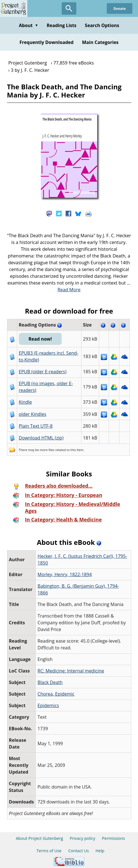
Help (100, 851)
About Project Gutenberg (39, 838)
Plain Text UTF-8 (36, 426)
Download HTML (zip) (41, 438)
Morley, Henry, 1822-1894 (65, 574)
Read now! (40, 339)
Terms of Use (49, 851)
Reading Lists (62, 25)
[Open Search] (69, 8)
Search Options (102, 25)
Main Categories (100, 42)
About (29, 25)
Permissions (113, 838)
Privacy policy (83, 838)
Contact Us (78, 851)
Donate (119, 8)
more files (47, 450)
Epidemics (48, 705)
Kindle (25, 402)
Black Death (50, 682)
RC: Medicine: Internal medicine (71, 671)
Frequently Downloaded (46, 42)
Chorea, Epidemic (56, 694)
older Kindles (33, 414)
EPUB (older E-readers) (43, 372)
